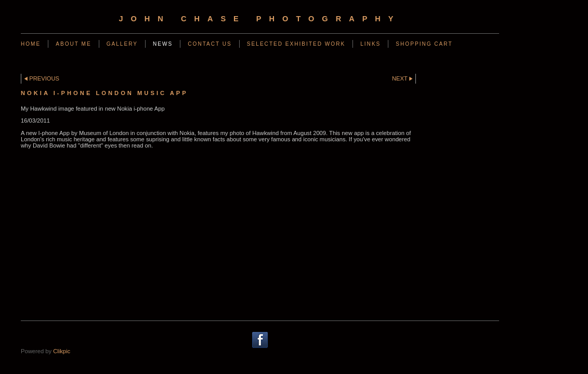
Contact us (210, 44)
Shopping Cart (424, 44)
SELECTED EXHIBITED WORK (296, 44)
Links (370, 44)
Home (31, 44)
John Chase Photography (260, 19)
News (163, 44)
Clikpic (62, 351)
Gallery (122, 44)
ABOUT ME (73, 44)
